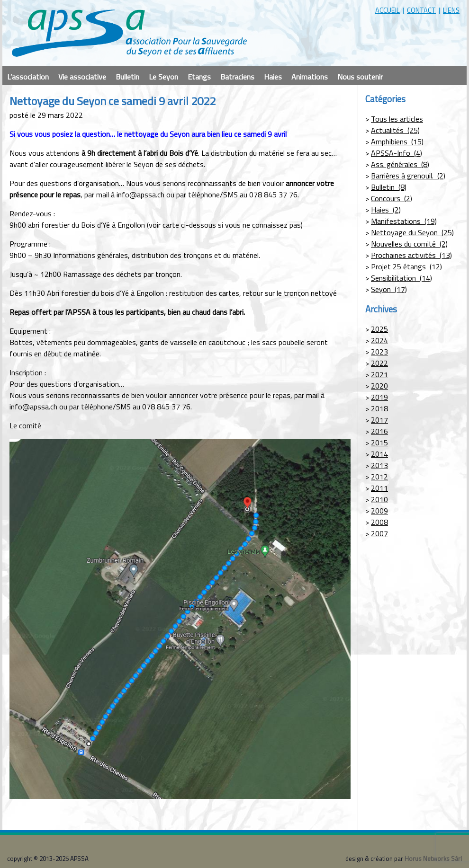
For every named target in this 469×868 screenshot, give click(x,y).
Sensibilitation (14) (401, 278)
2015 (379, 443)
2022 (379, 363)
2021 (379, 374)
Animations (310, 77)
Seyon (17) (389, 289)
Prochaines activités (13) (411, 255)
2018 (379, 408)
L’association (28, 77)
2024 (379, 340)
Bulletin (127, 77)
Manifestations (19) (404, 221)
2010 (379, 499)
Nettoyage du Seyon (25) (412, 232)
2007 (379, 533)
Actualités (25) (395, 130)
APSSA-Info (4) (397, 153)
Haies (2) (386, 210)
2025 (379, 329)
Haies (273, 77)
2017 (379, 420)
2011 (379, 488)
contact (421, 10)
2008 (379, 522)
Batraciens (237, 77)
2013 (379, 465)
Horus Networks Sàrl (433, 859)
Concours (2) (392, 198)
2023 (379, 352)
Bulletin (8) (389, 187)
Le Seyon (163, 77)
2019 (379, 397)
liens (451, 10)
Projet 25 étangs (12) (406, 266)
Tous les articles (397, 119)
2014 (379, 454)
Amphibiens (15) (397, 142)
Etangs (199, 77)
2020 (379, 386)
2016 (379, 431)
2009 (379, 511)
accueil (388, 10)
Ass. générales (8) (400, 164)
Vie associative (82, 77)
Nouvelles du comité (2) (409, 244)
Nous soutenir (360, 77)
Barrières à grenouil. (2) (408, 176)
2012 (379, 477)
